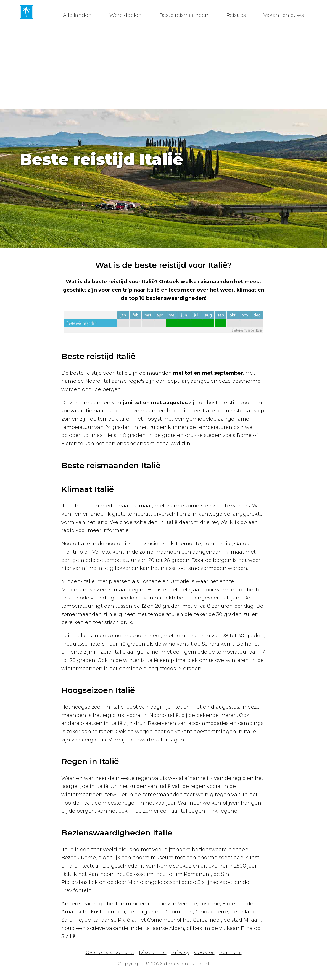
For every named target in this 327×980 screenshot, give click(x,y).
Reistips (236, 15)
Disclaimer (153, 953)
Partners (230, 953)
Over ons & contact (110, 953)
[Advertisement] (163, 68)
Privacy (180, 953)
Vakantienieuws (284, 15)
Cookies (204, 953)
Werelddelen (126, 15)
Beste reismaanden (184, 15)
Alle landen (77, 15)
